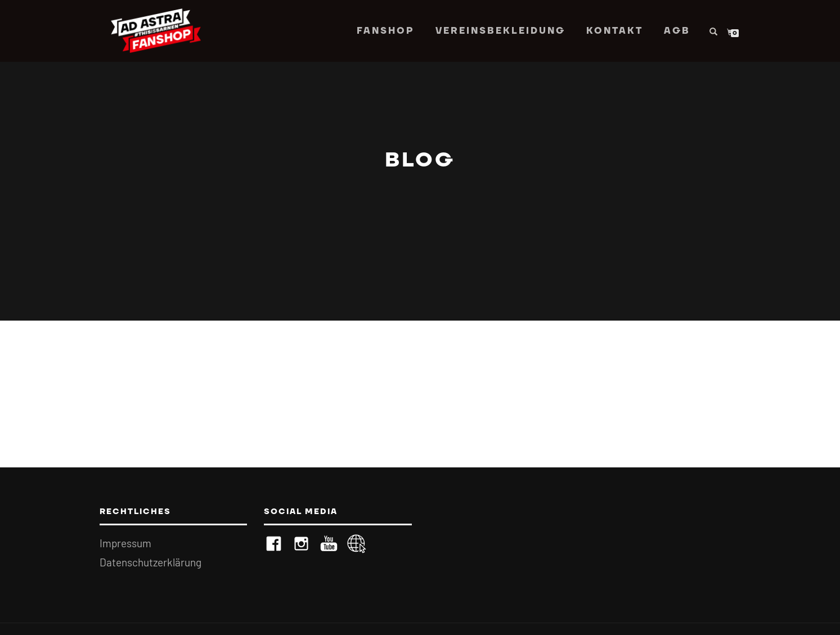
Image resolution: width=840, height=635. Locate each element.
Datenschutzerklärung (151, 562)
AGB (677, 31)
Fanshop (386, 31)
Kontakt (615, 31)
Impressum (125, 543)
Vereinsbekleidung (500, 31)
